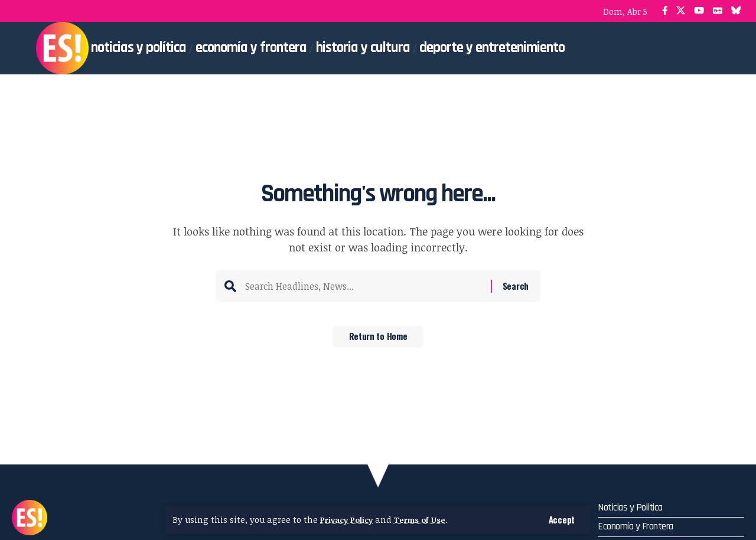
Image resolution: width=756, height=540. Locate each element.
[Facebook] (665, 11)
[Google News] (718, 11)
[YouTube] (699, 11)
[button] (561, 520)
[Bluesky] (736, 11)
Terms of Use (427, 520)
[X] (681, 11)
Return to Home (378, 341)
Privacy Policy (349, 520)
